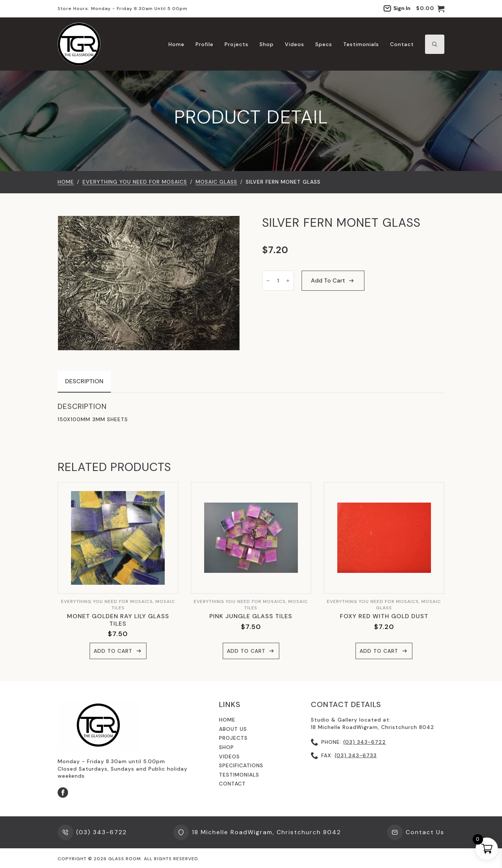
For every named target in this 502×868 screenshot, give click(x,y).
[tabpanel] (251, 413)
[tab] (84, 381)
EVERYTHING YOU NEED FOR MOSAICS (135, 182)
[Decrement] (268, 281)
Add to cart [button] (113, 651)
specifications (241, 765)
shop (226, 747)
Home (176, 44)
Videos (295, 44)
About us (233, 729)
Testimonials (361, 44)
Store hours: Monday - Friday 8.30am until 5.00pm (123, 9)
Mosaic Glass (216, 182)
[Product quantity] (278, 281)
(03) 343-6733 (356, 755)
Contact (402, 44)
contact (232, 784)
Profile (205, 44)
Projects (236, 44)
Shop (267, 44)
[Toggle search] (435, 44)
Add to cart (328, 280)
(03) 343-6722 (365, 742)
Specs (324, 44)
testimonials (239, 775)
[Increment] (288, 281)
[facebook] (63, 793)
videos (229, 756)
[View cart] (430, 9)
